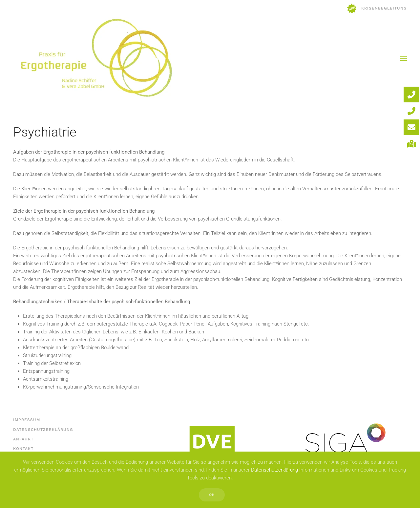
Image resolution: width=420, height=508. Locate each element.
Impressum (26, 420)
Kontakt (23, 449)
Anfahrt (23, 439)
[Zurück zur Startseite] (95, 59)
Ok (212, 495)
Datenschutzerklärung (42, 430)
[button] (404, 59)
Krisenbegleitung (377, 9)
